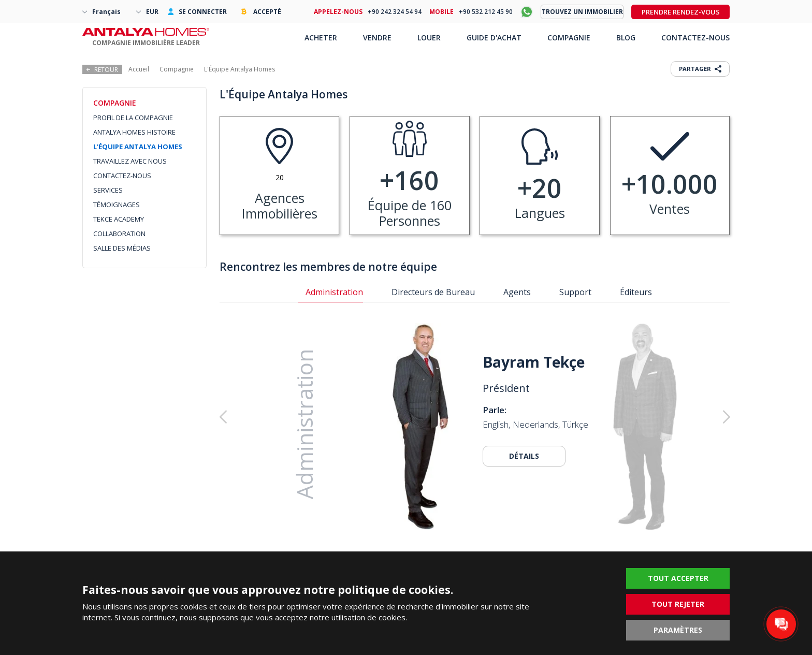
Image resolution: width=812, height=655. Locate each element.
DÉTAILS (524, 456)
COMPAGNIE (569, 38)
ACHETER (321, 38)
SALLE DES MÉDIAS (122, 248)
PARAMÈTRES (678, 630)
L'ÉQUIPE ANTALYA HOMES (138, 147)
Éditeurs (636, 292)
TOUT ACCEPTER (678, 578)
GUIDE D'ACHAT (494, 38)
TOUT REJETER (678, 604)
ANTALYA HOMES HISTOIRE (134, 132)
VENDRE (377, 38)
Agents (517, 292)
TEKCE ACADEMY (119, 219)
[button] (673, 417)
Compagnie (177, 69)
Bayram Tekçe (534, 362)
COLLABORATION (119, 234)
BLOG (626, 38)
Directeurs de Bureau (433, 292)
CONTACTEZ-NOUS (122, 176)
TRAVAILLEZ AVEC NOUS (130, 161)
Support (575, 292)
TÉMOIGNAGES (117, 205)
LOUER (429, 38)
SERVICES (108, 190)
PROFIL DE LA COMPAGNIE (133, 118)
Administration (334, 292)
